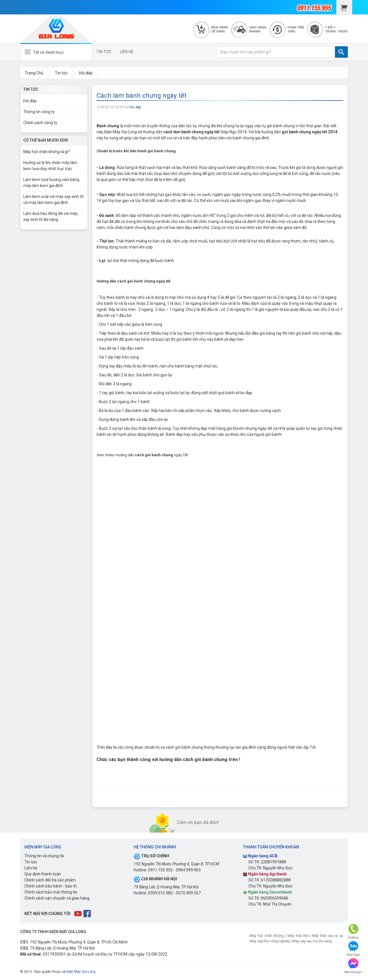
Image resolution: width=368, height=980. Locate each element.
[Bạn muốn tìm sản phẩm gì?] (276, 52)
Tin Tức (31, 89)
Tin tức (31, 862)
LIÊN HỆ (127, 52)
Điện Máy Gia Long (81, 972)
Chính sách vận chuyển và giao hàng (57, 898)
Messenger (353, 966)
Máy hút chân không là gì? (47, 152)
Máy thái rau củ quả (329, 936)
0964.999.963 (188, 870)
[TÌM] (341, 52)
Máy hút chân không (267, 936)
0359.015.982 (160, 893)
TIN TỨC (104, 52)
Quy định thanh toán (43, 874)
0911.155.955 (160, 870)
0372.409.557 (188, 893)
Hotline (353, 932)
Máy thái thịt (298, 936)
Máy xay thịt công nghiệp (270, 941)
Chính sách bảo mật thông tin (51, 892)
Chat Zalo (353, 949)
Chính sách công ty (40, 123)
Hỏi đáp (135, 107)
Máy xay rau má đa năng (312, 941)
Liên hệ (31, 868)
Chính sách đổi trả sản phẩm (50, 880)
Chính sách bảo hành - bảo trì (51, 886)
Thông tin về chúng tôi (44, 856)
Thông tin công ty (39, 112)
